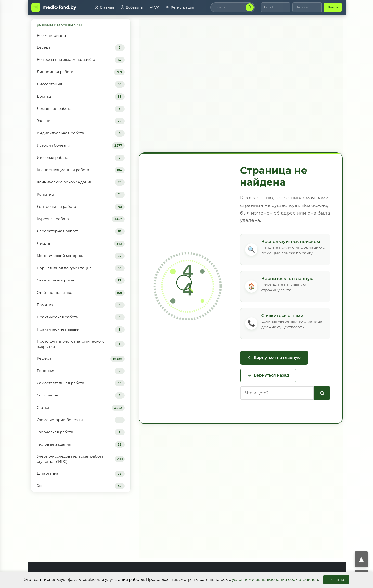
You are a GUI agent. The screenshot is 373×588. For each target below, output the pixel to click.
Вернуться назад (268, 375)
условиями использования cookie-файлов (275, 580)
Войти (333, 7)
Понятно (336, 580)
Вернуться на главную (274, 358)
